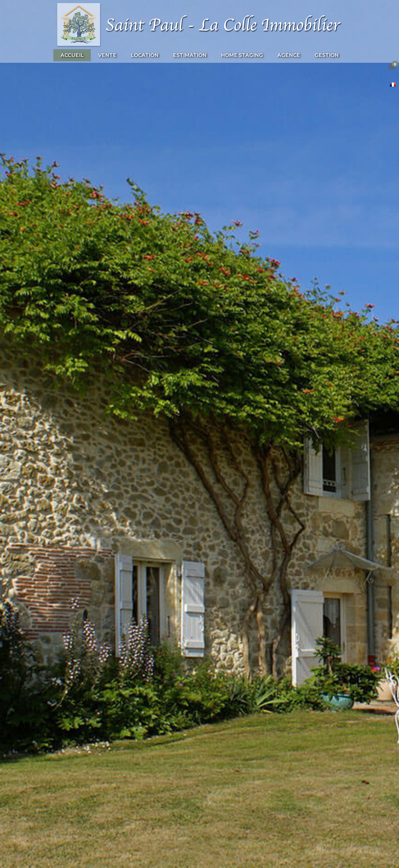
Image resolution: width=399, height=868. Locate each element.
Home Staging (242, 55)
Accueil (72, 55)
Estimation (190, 55)
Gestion (327, 55)
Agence (289, 55)
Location (145, 55)
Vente (107, 55)
